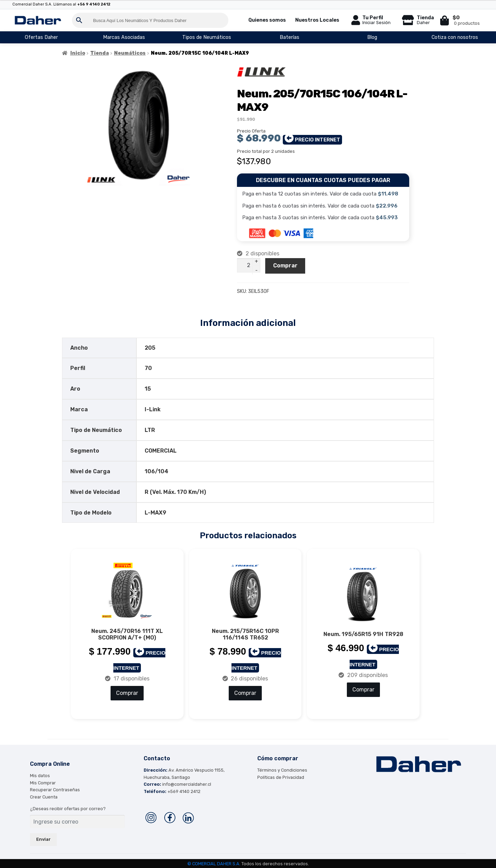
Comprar (285, 266)
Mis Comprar (43, 782)
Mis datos (40, 775)
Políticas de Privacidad (281, 777)
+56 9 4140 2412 (94, 4)
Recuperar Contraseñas (55, 789)
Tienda (100, 53)
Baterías (290, 37)
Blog (372, 37)
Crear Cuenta (44, 796)
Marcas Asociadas (124, 37)
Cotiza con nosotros (455, 37)
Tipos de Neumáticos (207, 37)
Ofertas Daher (41, 37)
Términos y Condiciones (282, 769)
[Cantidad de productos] (249, 265)
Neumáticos (130, 53)
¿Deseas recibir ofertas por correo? (68, 808)
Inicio (78, 53)
